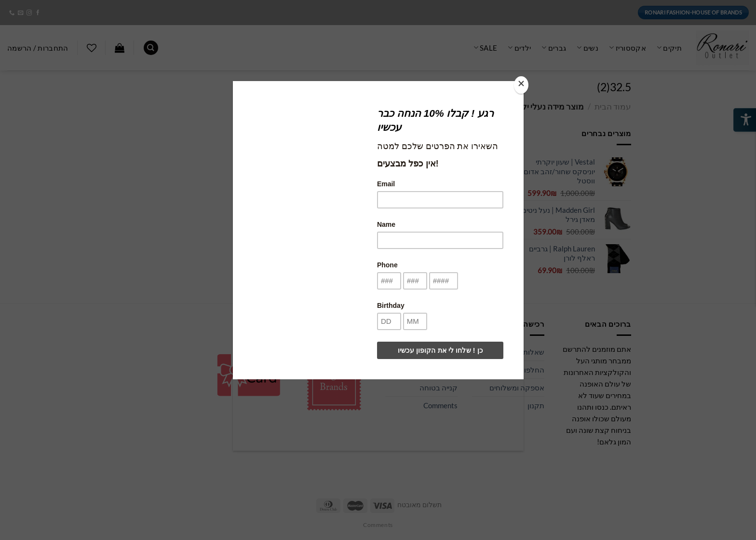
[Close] (521, 85)
